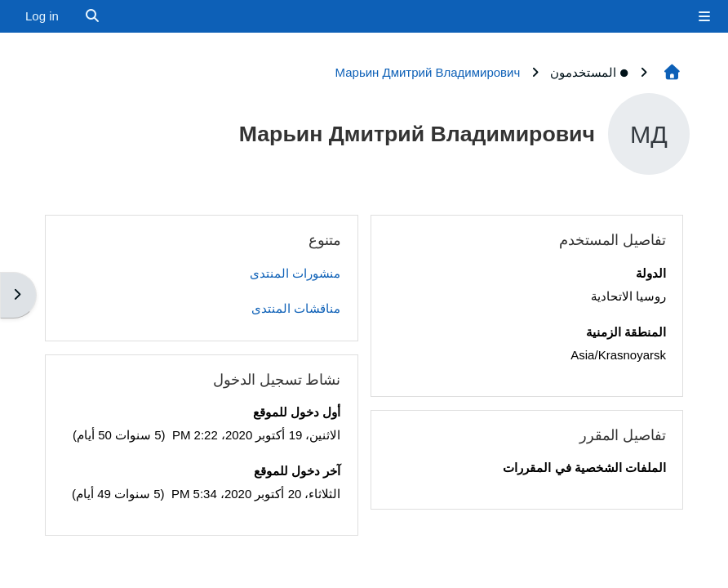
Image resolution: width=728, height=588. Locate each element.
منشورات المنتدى (295, 273)
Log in (42, 16)
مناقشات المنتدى (296, 308)
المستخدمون (590, 72)
